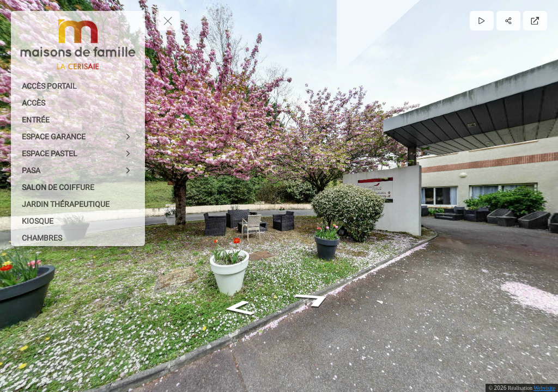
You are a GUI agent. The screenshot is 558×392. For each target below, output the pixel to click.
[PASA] (78, 170)
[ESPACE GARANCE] (78, 137)
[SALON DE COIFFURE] (78, 187)
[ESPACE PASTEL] (78, 154)
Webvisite (544, 388)
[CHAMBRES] (78, 238)
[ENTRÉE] (78, 120)
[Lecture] (482, 21)
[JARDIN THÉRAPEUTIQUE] (78, 204)
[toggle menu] (168, 21)
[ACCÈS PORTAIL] (78, 86)
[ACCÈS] (78, 103)
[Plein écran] (535, 21)
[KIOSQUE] (78, 221)
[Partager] (508, 21)
